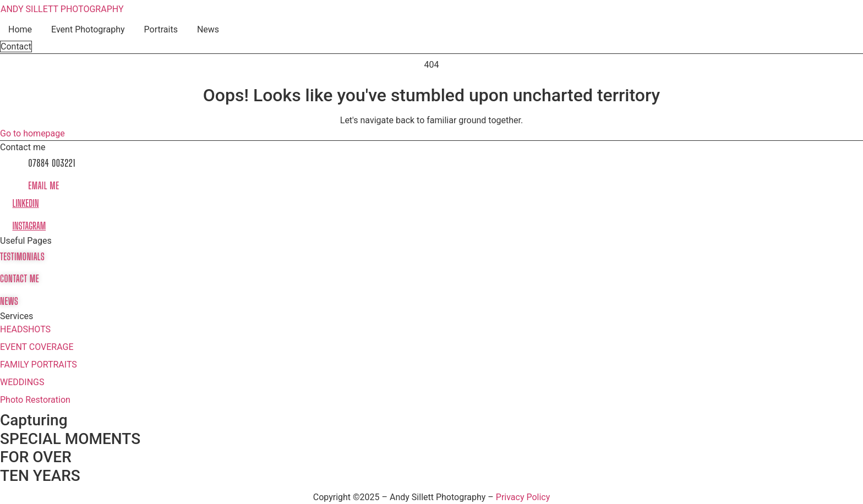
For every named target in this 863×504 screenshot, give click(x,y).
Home (20, 29)
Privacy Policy (523, 497)
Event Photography (88, 29)
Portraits (161, 29)
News (208, 29)
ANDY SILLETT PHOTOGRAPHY (62, 9)
